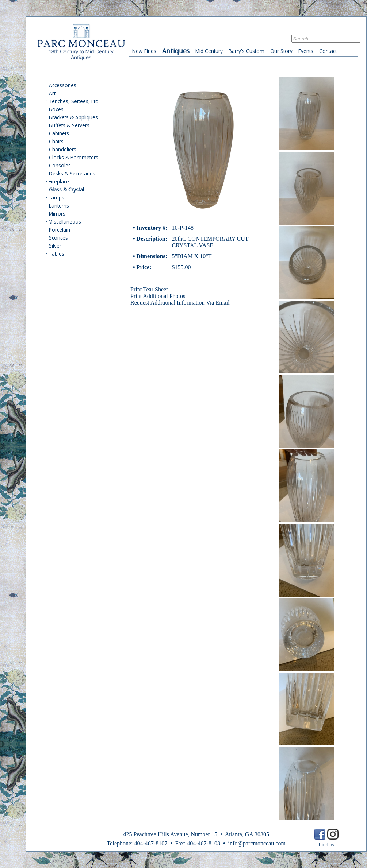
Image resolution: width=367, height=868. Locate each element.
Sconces (58, 238)
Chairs (56, 141)
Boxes (56, 109)
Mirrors (57, 214)
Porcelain (60, 230)
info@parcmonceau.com (257, 843)
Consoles (60, 165)
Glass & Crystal (66, 189)
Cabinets (59, 133)
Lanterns (59, 206)
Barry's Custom (246, 51)
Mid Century (209, 51)
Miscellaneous (65, 222)
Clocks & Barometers (74, 157)
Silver (55, 246)
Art (52, 93)
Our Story (281, 51)
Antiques (176, 51)
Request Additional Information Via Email (180, 303)
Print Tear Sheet (149, 289)
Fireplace (59, 181)
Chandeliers (63, 149)
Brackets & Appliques (73, 117)
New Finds (144, 51)
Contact (328, 51)
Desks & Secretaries (72, 173)
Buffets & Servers (69, 125)
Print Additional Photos (158, 296)
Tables (56, 254)
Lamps (56, 197)
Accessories (63, 85)
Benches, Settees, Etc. (74, 101)
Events (306, 51)
